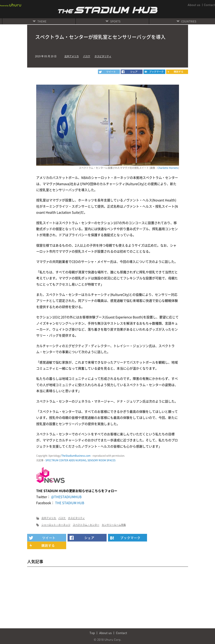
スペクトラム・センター (86, 525)
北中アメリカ (72, 56)
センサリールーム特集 (114, 525)
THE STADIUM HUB (69, 503)
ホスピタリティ (103, 56)
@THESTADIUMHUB (66, 497)
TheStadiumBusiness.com (76, 456)
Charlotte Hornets (168, 168)
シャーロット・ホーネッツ (56, 525)
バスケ (87, 56)
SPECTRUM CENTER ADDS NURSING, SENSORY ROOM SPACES (80, 460)
